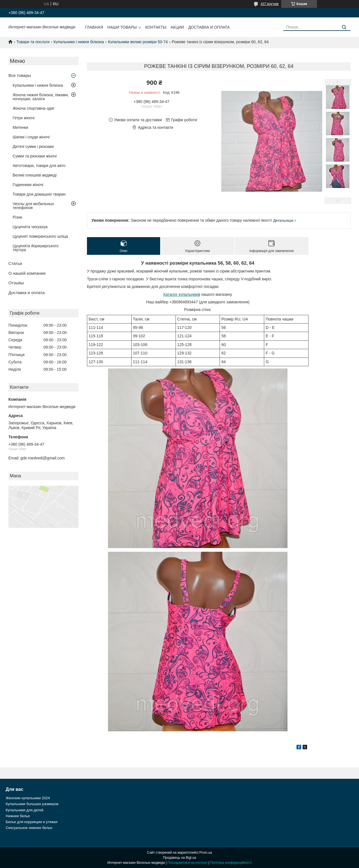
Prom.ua (206, 853)
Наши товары (122, 27)
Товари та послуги (33, 42)
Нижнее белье (18, 816)
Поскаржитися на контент (187, 863)
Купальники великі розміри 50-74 (138, 42)
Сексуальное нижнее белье (29, 828)
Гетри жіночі (24, 118)
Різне (17, 217)
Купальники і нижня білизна (79, 42)
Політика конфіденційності (231, 863)
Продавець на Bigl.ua (179, 858)
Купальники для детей (24, 810)
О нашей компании (27, 273)
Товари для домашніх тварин (39, 194)
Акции (177, 27)
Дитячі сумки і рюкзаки (33, 146)
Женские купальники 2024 (28, 798)
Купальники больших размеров (32, 804)
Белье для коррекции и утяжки (31, 822)
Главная (94, 27)
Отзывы (16, 283)
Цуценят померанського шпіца (40, 236)
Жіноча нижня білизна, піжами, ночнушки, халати (41, 97)
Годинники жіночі (28, 185)
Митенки (20, 127)
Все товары (20, 75)
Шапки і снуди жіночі (31, 137)
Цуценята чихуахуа (30, 227)
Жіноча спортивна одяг (34, 108)
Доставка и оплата (209, 27)
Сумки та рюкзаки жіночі (35, 156)
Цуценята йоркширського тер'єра (36, 248)
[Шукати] (344, 27)
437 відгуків (270, 4)
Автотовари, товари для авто (39, 166)
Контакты (156, 27)
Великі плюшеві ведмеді (35, 175)
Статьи (15, 263)
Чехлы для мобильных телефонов (33, 206)
